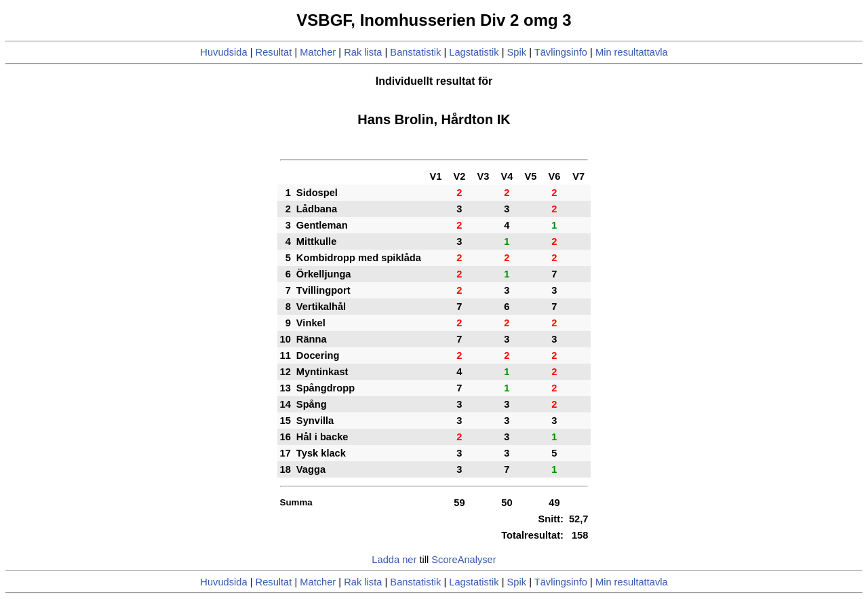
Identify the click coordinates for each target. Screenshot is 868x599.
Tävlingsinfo (561, 52)
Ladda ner (394, 560)
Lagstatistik (474, 52)
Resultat (274, 52)
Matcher (318, 52)
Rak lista (363, 52)
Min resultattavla (632, 52)
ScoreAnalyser (463, 560)
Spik (517, 52)
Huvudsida (223, 52)
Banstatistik (415, 52)
